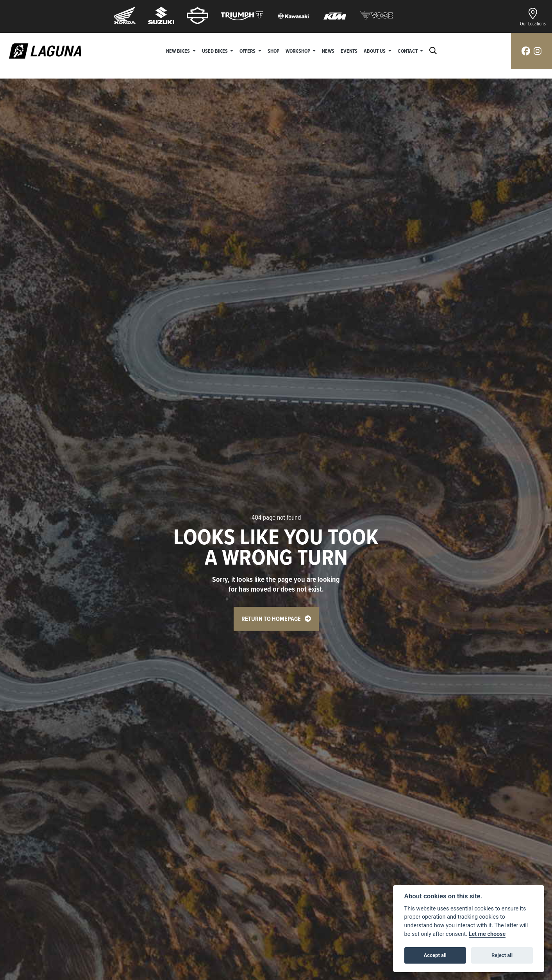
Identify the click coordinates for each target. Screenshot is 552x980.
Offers (248, 51)
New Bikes (179, 51)
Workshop (298, 51)
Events (349, 51)
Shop (273, 51)
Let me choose (487, 934)
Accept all (435, 955)
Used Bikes (215, 51)
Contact (408, 51)
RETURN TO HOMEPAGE (271, 619)
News (328, 51)
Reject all (502, 955)
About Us (375, 51)
